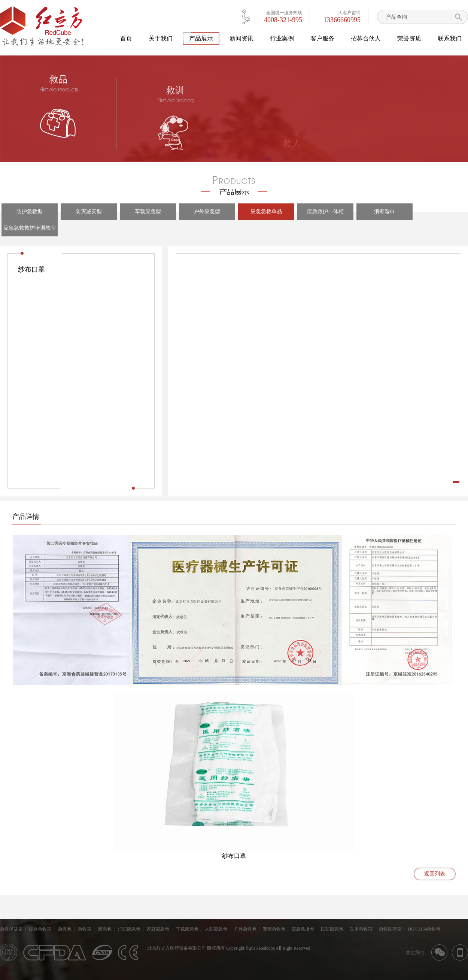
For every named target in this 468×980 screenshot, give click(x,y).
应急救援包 (303, 929)
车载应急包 (187, 929)
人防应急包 (216, 929)
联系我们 (450, 38)
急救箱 (85, 929)
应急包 (105, 929)
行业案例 (282, 38)
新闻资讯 (241, 38)
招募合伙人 (366, 38)
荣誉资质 (409, 38)
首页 (126, 38)
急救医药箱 (390, 929)
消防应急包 (129, 929)
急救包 (65, 929)
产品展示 (201, 39)
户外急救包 (245, 929)
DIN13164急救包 (424, 929)
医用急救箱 (361, 929)
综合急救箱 (40, 929)
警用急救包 (274, 929)
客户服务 (322, 38)
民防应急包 (332, 929)
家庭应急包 (158, 929)
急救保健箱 (11, 929)
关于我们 (161, 38)
